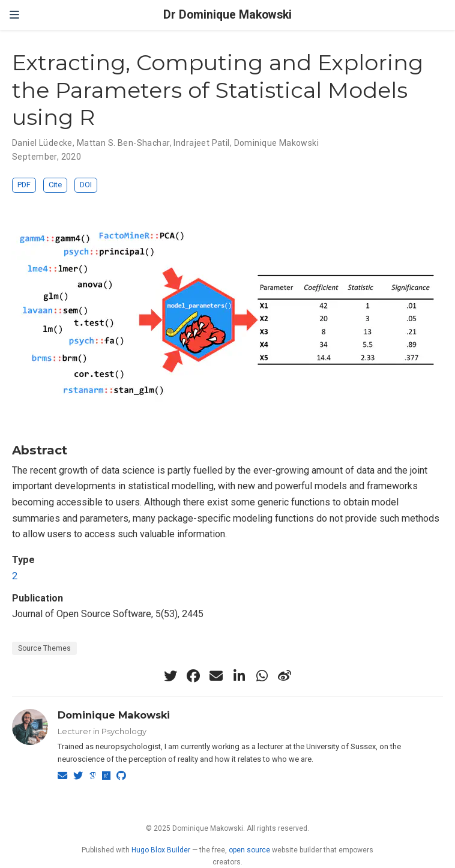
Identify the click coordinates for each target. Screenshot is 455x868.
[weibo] (285, 676)
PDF (24, 185)
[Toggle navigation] (14, 15)
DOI (86, 185)
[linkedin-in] (239, 676)
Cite (55, 185)
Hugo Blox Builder (161, 850)
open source (249, 850)
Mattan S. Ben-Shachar (123, 143)
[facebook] (193, 676)
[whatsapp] (262, 676)
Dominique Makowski (277, 143)
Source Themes (44, 648)
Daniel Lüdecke (42, 143)
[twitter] (170, 676)
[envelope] (216, 676)
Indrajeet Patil (201, 143)
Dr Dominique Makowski (227, 15)
